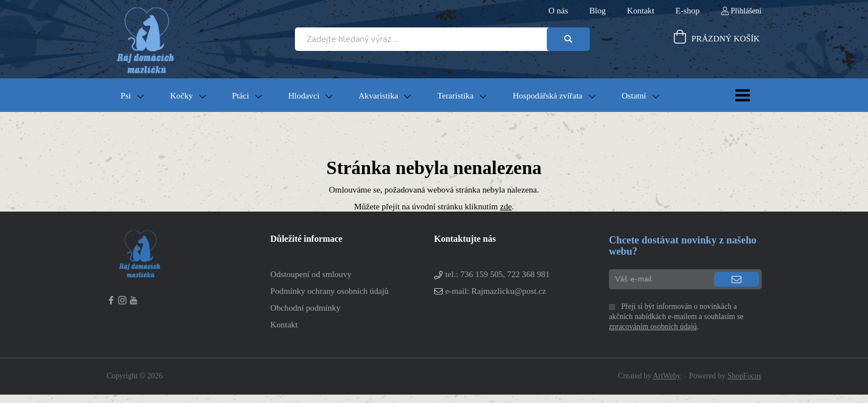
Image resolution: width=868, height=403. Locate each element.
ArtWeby (667, 376)
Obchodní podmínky (305, 308)
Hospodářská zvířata (547, 95)
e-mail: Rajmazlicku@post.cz (496, 291)
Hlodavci (304, 95)
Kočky (182, 95)
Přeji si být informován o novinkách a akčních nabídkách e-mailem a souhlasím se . (676, 317)
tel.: (498, 274)
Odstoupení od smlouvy (311, 274)
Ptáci (241, 95)
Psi (126, 95)
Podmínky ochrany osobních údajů (329, 291)
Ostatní (634, 95)
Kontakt (284, 324)
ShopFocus (745, 376)
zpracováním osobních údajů (653, 327)
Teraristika (455, 95)
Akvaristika (379, 95)
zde (506, 206)
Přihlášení (746, 11)
